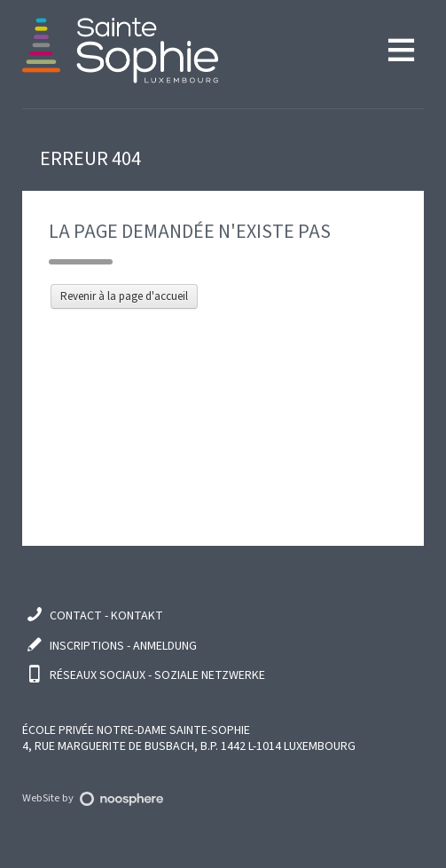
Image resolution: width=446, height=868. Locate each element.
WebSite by (93, 798)
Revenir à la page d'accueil (124, 296)
